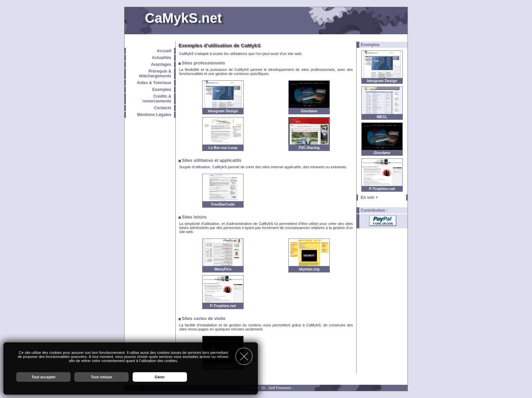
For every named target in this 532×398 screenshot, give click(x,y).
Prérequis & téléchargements (155, 74)
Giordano (382, 153)
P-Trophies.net (382, 189)
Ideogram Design (382, 81)
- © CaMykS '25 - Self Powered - (266, 388)
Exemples (162, 90)
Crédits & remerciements (157, 99)
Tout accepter (44, 377)
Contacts (163, 108)
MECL (382, 117)
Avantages (161, 64)
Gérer (160, 377)
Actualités (162, 58)
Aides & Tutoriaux (154, 83)
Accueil (164, 51)
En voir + (369, 197)
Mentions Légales (154, 115)
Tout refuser (102, 377)
